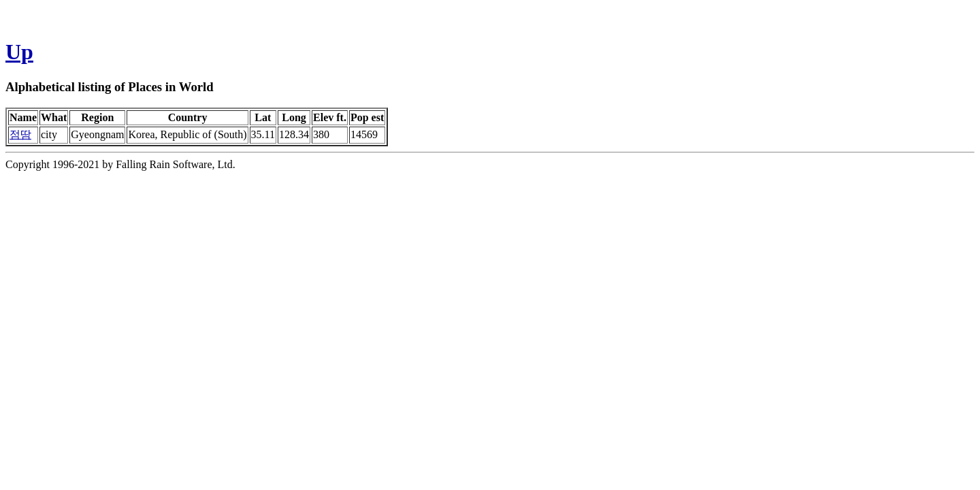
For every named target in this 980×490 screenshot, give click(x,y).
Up (19, 52)
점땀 (20, 134)
